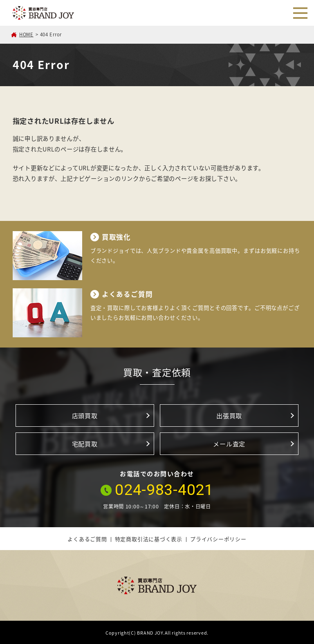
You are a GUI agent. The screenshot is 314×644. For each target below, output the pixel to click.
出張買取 (229, 416)
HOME (26, 35)
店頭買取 (85, 416)
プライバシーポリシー (218, 539)
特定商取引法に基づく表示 (149, 539)
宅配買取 (85, 444)
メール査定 (229, 444)
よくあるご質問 (87, 539)
